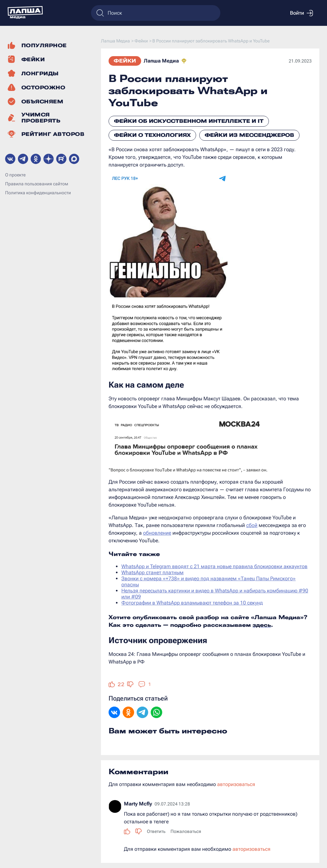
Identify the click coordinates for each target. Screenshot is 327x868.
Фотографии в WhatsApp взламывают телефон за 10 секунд (192, 603)
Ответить (156, 831)
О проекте (15, 175)
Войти (301, 13)
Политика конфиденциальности (38, 193)
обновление (157, 533)
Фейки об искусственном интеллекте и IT (189, 121)
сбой (252, 525)
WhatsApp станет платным (152, 572)
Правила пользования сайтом (37, 184)
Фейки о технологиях (152, 135)
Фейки (125, 61)
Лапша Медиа (161, 61)
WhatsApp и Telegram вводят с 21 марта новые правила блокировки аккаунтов (214, 566)
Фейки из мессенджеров (249, 135)
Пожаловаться (186, 831)
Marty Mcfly (138, 804)
